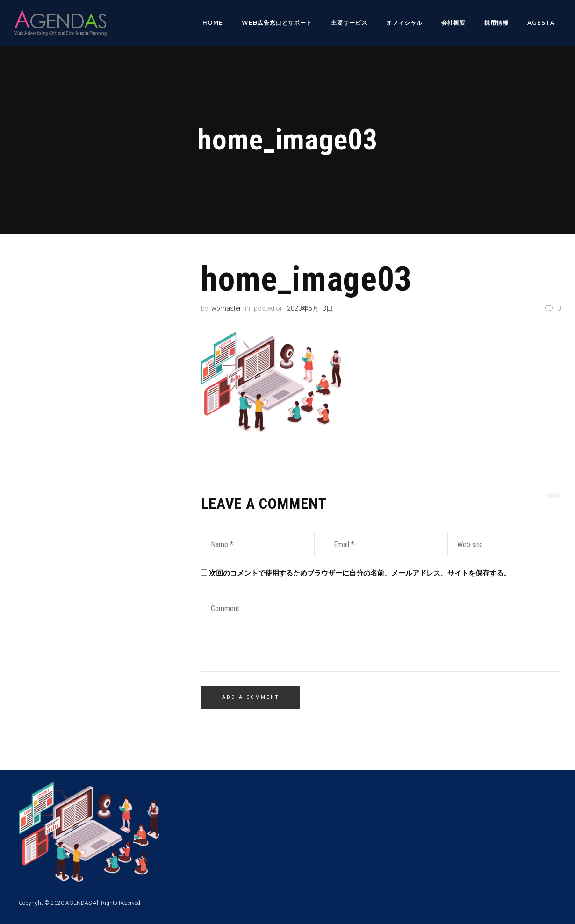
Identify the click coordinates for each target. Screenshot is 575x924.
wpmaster (226, 308)
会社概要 (453, 23)
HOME (213, 23)
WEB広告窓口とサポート (277, 23)
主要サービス (349, 23)
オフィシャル (404, 23)
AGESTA (541, 23)
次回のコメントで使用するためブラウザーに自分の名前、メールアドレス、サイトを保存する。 (360, 573)
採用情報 (496, 23)
